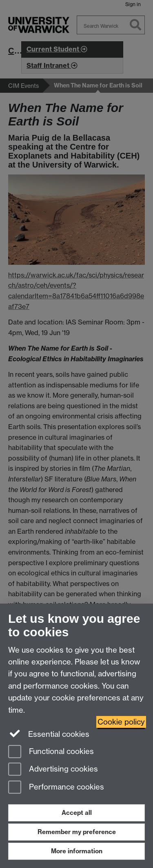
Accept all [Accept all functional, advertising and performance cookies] (77, 813)
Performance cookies (56, 788)
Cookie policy (121, 722)
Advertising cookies (53, 770)
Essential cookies (49, 734)
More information (77, 851)
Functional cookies (51, 752)
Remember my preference (77, 832)
